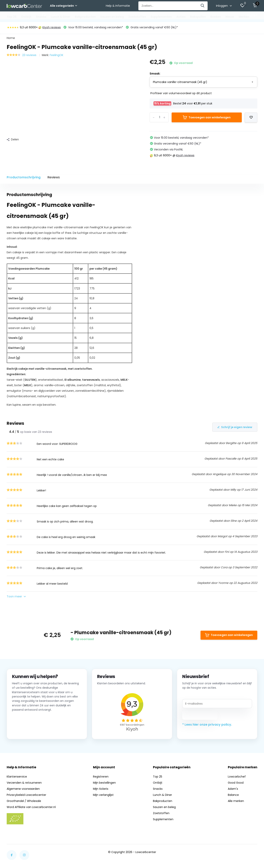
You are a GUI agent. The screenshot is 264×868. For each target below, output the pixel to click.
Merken (244, 17)
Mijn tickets (101, 789)
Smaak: (155, 74)
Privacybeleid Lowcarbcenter (26, 795)
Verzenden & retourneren (24, 783)
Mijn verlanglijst (103, 795)
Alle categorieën (63, 6)
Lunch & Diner (61, 17)
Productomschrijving (24, 177)
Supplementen (161, 17)
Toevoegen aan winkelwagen (207, 117)
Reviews (54, 177)
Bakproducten (85, 17)
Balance (233, 795)
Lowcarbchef (237, 777)
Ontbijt (26, 17)
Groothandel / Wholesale (24, 801)
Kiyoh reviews (50, 27)
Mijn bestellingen (104, 783)
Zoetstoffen (137, 17)
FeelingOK (57, 55)
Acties (181, 17)
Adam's (233, 789)
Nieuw (230, 17)
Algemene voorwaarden (23, 789)
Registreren (101, 777)
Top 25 (12, 17)
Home (11, 38)
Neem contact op (30, 729)
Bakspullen (198, 17)
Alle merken (236, 801)
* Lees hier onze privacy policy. (207, 725)
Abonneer (200, 715)
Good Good (236, 783)
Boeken (216, 17)
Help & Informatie (118, 6)
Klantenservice (17, 777)
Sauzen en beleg (112, 17)
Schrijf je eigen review (235, 427)
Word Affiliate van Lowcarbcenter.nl (31, 807)
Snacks (41, 17)
